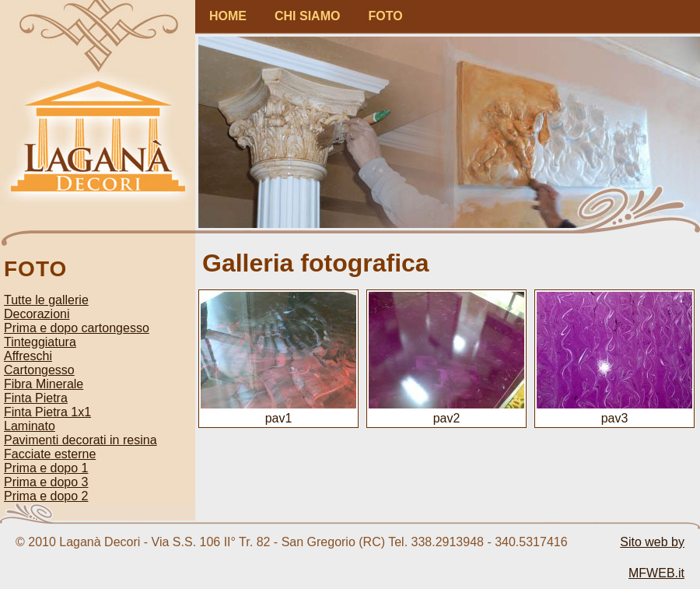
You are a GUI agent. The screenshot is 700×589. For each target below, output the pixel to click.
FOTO (385, 16)
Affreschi (28, 356)
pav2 (446, 411)
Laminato (30, 426)
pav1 (278, 411)
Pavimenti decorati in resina (80, 440)
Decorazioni (37, 314)
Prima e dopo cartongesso (77, 328)
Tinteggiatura (40, 342)
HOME (228, 16)
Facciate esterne (50, 454)
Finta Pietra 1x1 (47, 412)
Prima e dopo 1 (46, 468)
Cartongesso (39, 370)
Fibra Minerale (44, 384)
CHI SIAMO (307, 16)
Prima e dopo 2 (46, 496)
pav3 (614, 411)
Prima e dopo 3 (46, 482)
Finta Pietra (36, 398)
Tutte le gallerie (46, 300)
